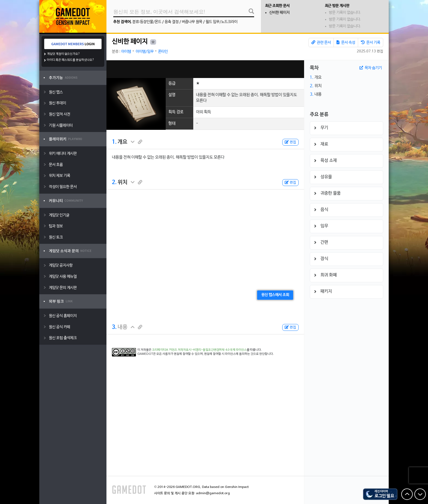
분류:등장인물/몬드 (147, 22)
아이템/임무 (145, 52)
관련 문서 (321, 43)
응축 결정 (172, 22)
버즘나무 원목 (192, 22)
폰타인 (163, 52)
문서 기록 (371, 43)
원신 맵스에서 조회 (275, 295)
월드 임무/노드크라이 (222, 22)
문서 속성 (346, 43)
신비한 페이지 (279, 13)
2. (114, 182)
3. (114, 327)
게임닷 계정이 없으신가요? (63, 54)
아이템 (126, 52)
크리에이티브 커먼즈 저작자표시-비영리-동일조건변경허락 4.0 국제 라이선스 (199, 350)
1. (114, 142)
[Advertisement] (205, 69)
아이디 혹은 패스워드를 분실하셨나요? (71, 60)
